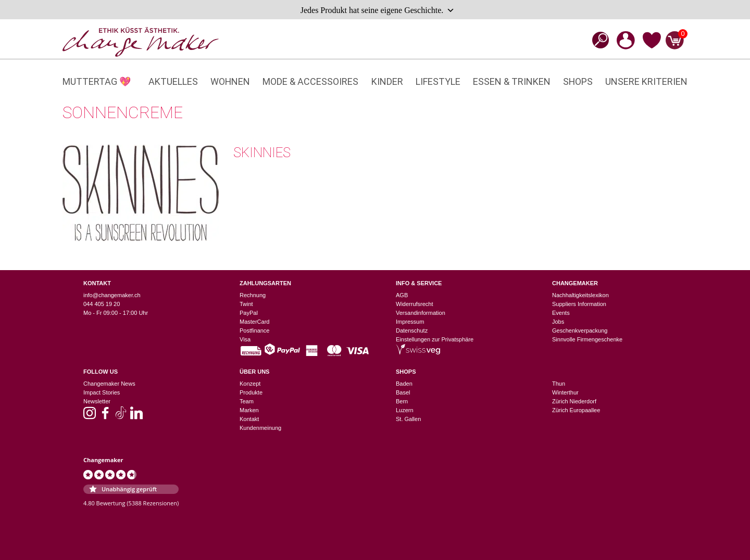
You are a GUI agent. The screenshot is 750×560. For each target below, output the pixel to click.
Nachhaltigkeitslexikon (580, 295)
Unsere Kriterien (646, 81)
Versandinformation (421, 313)
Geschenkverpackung (580, 330)
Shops (578, 81)
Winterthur (565, 392)
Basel (403, 392)
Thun (559, 384)
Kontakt (249, 419)
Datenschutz (412, 330)
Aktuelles (173, 81)
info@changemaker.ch (112, 295)
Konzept (250, 384)
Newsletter (97, 401)
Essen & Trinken (512, 81)
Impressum (410, 322)
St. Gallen (408, 419)
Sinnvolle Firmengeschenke (587, 339)
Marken (249, 410)
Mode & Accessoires (310, 81)
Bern (402, 401)
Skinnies (262, 152)
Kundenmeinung (260, 428)
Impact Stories (102, 392)
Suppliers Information (579, 304)
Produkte (251, 392)
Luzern (405, 410)
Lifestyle (438, 81)
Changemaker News (109, 384)
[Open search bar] (597, 40)
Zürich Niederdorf (574, 401)
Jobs (558, 322)
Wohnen (230, 81)
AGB (402, 295)
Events (561, 313)
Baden (404, 384)
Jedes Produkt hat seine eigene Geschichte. (378, 10)
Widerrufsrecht (415, 304)
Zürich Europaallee (576, 410)
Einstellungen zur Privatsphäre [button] (435, 339)
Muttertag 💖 (97, 81)
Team (247, 401)
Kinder (387, 81)
